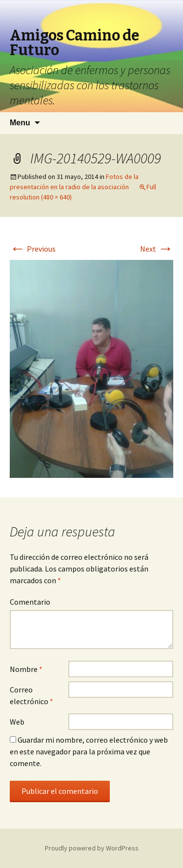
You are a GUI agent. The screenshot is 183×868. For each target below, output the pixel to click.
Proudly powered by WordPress (92, 848)
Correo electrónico (31, 695)
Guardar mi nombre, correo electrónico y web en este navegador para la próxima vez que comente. (89, 751)
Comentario (30, 602)
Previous (33, 249)
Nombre (26, 669)
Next (157, 249)
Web (17, 722)
